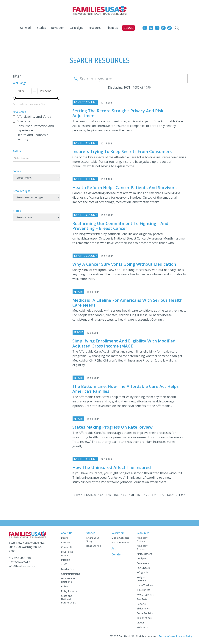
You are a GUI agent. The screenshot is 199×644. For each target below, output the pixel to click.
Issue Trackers (145, 585)
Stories (91, 533)
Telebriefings (144, 618)
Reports (141, 604)
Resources (143, 533)
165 (108, 495)
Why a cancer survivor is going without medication (124, 264)
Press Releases (120, 542)
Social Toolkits (145, 613)
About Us (67, 533)
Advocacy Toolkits (142, 547)
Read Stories (94, 546)
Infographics (144, 572)
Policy (64, 586)
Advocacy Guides (142, 539)
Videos (141, 623)
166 (116, 495)
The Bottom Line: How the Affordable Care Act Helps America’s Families (126, 389)
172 (162, 495)
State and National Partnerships (69, 599)
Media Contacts (120, 538)
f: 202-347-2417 (19, 562)
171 (154, 495)
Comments (143, 563)
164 (101, 495)
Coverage (23, 121)
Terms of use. (167, 636)
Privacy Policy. (185, 636)
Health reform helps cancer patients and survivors (124, 187)
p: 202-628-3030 (20, 558)
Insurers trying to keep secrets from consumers (122, 151)
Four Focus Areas (67, 553)
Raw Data (142, 599)
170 (147, 495)
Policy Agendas (145, 594)
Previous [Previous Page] (90, 495)
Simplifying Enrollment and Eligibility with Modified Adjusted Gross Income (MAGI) (124, 343)
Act (113, 548)
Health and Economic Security (32, 137)
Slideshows (143, 609)
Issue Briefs (143, 590)
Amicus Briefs (144, 554)
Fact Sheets (143, 568)
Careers (66, 542)
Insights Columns (142, 579)
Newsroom (118, 533)
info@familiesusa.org (22, 566)
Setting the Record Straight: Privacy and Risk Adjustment (118, 113)
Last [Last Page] (182, 495)
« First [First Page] (78, 495)
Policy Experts (69, 591)
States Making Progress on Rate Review (112, 427)
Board (65, 538)
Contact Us (67, 547)
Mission (66, 560)
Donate (116, 554)
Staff (64, 564)
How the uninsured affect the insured (112, 467)
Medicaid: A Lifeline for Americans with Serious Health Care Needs (127, 302)
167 (124, 495)
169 (139, 495)
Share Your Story (93, 539)
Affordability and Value (34, 116)
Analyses (142, 558)
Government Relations (68, 580)
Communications (70, 574)
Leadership (68, 569)
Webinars (142, 627)
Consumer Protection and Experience (35, 128)
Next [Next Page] (170, 495)
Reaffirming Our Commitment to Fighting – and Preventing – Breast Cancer (120, 226)
